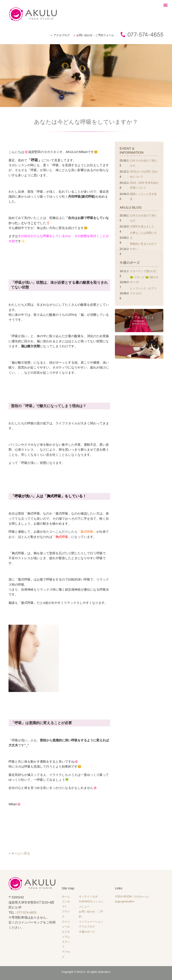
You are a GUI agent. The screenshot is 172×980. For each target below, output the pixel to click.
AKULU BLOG (131, 207)
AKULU (81, 972)
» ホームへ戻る (19, 853)
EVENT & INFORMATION (132, 150)
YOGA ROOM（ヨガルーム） (133, 897)
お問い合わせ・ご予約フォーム (95, 35)
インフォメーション (91, 922)
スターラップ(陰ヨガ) (143, 271)
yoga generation (125, 901)
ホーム (66, 897)
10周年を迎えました (142, 227)
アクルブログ (62, 35)
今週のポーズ (130, 263)
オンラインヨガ (88, 897)
